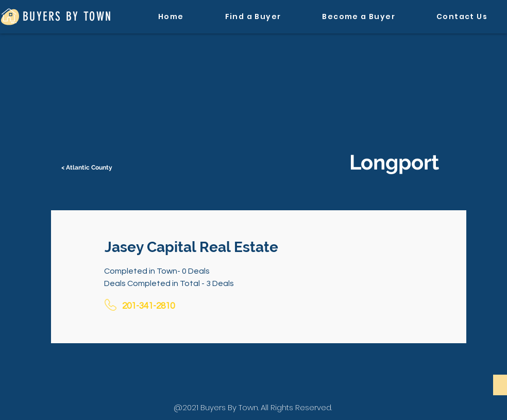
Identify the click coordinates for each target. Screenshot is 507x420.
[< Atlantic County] (88, 167)
